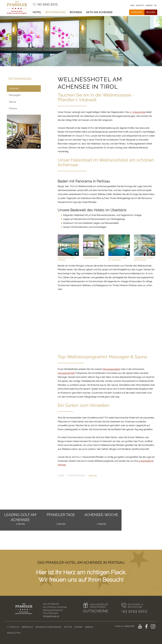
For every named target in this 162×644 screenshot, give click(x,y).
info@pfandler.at (51, 616)
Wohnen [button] (76, 12)
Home (61, 476)
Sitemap (78, 627)
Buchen (151, 12)
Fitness (13, 108)
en (155, 5)
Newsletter (14, 633)
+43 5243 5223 (134, 611)
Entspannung (76, 476)
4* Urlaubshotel (138, 112)
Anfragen (137, 12)
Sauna (12, 102)
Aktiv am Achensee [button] (99, 12)
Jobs (132, 5)
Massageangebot (111, 369)
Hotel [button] (37, 12)
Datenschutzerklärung (48, 627)
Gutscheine (96, 611)
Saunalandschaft (66, 373)
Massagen (15, 95)
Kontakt (140, 5)
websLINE (130, 626)
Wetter (68, 627)
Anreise (89, 627)
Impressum (27, 627)
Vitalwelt (14, 88)
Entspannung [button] (55, 12)
